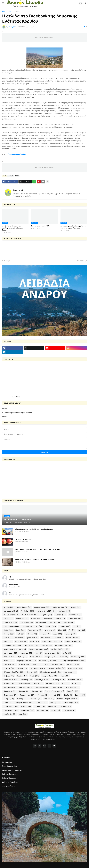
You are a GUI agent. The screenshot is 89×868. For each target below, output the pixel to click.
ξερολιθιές (10, 714)
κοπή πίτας (27, 710)
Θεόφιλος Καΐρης (57, 668)
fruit (20, 634)
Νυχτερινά (9, 687)
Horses (48, 619)
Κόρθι (17, 176)
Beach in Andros (30, 615)
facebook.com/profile (17, 154)
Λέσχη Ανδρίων (50, 676)
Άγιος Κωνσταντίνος (52, 642)
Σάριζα (68, 695)
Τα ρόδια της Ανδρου (23, 539)
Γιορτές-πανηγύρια (27, 661)
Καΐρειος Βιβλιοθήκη (13, 672)
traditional (72, 638)
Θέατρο (22, 668)
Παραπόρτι (9, 691)
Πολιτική (37, 691)
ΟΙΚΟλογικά (25, 687)
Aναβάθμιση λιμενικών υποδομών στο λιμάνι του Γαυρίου (13, 228)
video (34, 642)
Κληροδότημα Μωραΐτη (51, 672)
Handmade (22, 619)
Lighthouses (26, 622)
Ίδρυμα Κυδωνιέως (13, 645)
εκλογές (66, 706)
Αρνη (39, 653)
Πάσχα (57, 687)
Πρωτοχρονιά (27, 695)
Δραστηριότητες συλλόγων (72, 661)
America (9, 607)
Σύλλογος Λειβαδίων (67, 699)
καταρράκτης (11, 710)
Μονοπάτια (75, 680)
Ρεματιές (43, 695)
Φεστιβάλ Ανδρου (24, 703)
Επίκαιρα (9, 668)
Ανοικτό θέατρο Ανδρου (15, 649)
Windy (5, 417)
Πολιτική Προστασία (54, 691)
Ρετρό (56, 695)
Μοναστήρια (58, 680)
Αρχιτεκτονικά (53, 653)
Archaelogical (11, 611)
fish (82, 630)
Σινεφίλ (9, 699)
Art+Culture (28, 611)
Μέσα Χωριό (10, 680)
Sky (39, 626)
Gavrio (8, 619)
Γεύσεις (9, 661)
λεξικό (55, 710)
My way (41, 622)
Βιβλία (22, 657)
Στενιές (49, 699)
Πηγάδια (23, 691)
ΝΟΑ (65, 684)
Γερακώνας (78, 657)
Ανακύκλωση (31, 645)
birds (62, 630)
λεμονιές (43, 710)
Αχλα (67, 653)
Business (61, 615)
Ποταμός (73, 691)
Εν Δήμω (18, 11)
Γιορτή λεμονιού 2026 (40, 226)
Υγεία (8, 703)
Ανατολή (47, 645)
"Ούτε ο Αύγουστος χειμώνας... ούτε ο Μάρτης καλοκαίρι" (38, 549)
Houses (60, 619)
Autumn (65, 611)
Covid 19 (75, 615)
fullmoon (32, 634)
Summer (64, 626)
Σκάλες (22, 699)
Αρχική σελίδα (8, 11)
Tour (77, 626)
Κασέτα (32, 672)
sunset (59, 638)
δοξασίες (39, 706)
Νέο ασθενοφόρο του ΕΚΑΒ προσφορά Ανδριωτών (35, 529)
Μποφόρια (52, 684)
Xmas (21, 630)
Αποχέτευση (11, 653)
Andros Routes (24, 607)
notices (70, 634)
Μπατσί (38, 684)
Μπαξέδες (24, 684)
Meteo (5, 409)
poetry (19, 638)
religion (46, 638)
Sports (51, 626)
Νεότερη (7, 261)
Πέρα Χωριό (72, 687)
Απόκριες (27, 653)
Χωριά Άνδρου (71, 703)
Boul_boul (18, 190)
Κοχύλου (22, 676)
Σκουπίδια (35, 699)
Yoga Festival (35, 630)
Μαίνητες (26, 680)
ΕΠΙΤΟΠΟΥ (10, 664)
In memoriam (75, 619)
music (57, 634)
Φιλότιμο (41, 703)
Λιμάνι (65, 676)
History (36, 619)
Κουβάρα (9, 676)
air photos (50, 630)
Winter (8, 630)
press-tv (33, 638)
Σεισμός (80, 695)
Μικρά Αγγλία (42, 680)
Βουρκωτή (36, 657)
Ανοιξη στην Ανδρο (38, 649)
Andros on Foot (60, 607)
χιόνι (23, 714)
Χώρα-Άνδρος (11, 706)
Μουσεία (9, 684)
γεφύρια (26, 706)
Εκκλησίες (58, 664)
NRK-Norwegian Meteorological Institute (17, 413)
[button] (3, 3)
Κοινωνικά (70, 672)
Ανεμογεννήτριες (63, 645)
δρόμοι (53, 706)
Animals (75, 607)
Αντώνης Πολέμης (60, 649)
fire (72, 630)
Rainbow (27, 626)
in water (45, 634)
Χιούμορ (55, 703)
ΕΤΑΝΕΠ (24, 664)
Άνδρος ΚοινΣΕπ (73, 642)
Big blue (47, 615)
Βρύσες (63, 657)
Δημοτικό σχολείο (48, 661)
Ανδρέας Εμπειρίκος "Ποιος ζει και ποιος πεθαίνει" (35, 559)
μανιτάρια (69, 710)
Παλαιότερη (81, 261)
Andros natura (42, 607)
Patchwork (55, 622)
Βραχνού (50, 657)
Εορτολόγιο (16, 397)
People (69, 622)
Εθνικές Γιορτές (40, 664)
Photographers (11, 626)
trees (8, 642)
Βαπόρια (9, 657)
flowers (9, 634)
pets (8, 638)
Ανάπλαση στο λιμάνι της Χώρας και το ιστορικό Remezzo (73, 227)
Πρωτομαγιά (10, 695)
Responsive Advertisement (44, 37)
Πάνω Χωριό (42, 687)
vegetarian (21, 642)
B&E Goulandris (11, 615)
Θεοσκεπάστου (38, 668)
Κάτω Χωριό (75, 668)
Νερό (76, 684)
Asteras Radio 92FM (47, 611)
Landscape (10, 622)
